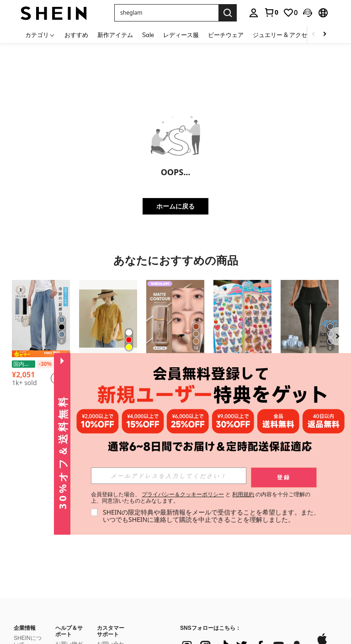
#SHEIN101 (28, 603)
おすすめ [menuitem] (76, 35)
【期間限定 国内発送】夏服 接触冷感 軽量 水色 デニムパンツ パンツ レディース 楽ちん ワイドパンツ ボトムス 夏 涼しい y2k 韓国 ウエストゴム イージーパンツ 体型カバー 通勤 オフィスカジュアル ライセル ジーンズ (41, 364)
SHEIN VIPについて (69, 625)
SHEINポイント (111, 535)
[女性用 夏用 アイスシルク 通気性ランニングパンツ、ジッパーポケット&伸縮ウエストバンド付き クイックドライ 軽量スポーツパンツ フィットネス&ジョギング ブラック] (310, 319)
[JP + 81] (198, 591)
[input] (169, 476)
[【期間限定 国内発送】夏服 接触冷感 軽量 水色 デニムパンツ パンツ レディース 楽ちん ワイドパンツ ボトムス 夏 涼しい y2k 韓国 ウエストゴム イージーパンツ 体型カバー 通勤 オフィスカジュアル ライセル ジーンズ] (41, 319)
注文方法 (66, 582)
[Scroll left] (314, 35)
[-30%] (45, 364)
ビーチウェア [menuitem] (226, 35)
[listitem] (41, 341)
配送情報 (66, 545)
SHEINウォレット (111, 564)
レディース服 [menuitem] (181, 35)
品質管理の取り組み (27, 631)
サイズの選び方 (69, 610)
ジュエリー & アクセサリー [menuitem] (289, 35)
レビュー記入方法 (111, 579)
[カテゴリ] (40, 35)
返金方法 (66, 572)
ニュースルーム (27, 541)
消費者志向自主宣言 (27, 616)
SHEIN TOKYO (23, 589)
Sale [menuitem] (148, 35)
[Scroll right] (324, 35)
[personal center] (254, 13)
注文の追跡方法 (69, 596)
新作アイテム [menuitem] (115, 35)
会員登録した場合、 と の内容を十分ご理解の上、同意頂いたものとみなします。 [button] (201, 498)
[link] (271, 12)
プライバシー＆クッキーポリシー (183, 494)
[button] (308, 13)
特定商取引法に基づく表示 (27, 571)
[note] (41, 354)
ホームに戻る (175, 206)
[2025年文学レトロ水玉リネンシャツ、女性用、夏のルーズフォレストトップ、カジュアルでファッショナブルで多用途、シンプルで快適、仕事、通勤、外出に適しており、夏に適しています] (108, 319)
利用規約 (243, 494)
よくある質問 (111, 608)
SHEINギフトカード (111, 550)
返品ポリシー (69, 558)
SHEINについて (28, 514)
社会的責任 (27, 528)
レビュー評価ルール (111, 593)
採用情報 (25, 555)
